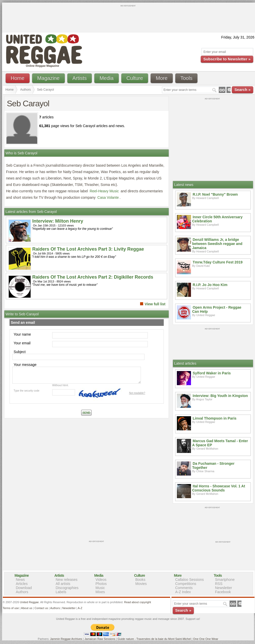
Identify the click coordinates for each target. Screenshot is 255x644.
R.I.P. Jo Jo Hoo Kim (210, 285)
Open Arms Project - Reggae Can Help (217, 309)
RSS (219, 584)
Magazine (48, 78)
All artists (63, 584)
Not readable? (137, 393)
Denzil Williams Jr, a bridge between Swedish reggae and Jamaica (217, 244)
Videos (101, 580)
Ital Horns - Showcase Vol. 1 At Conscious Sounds (219, 488)
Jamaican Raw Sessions (100, 639)
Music (100, 588)
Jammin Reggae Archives (66, 639)
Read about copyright (138, 602)
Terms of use (11, 608)
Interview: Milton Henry (58, 221)
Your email (22, 343)
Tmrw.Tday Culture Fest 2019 (218, 262)
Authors (26, 90)
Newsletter (224, 588)
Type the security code (26, 391)
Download (24, 588)
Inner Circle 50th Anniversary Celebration (217, 219)
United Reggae (29, 602)
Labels (61, 592)
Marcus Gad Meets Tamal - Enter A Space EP (220, 443)
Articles (22, 584)
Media (106, 78)
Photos (101, 584)
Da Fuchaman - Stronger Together (213, 466)
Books (140, 580)
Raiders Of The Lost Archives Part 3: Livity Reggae (88, 249)
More (162, 78)
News (20, 580)
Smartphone (225, 580)
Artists (80, 78)
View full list (155, 304)
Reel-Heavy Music (104, 191)
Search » (243, 89)
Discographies (67, 588)
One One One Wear (206, 639)
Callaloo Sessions (190, 580)
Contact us (41, 608)
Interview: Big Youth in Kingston (220, 396)
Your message (25, 365)
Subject (20, 352)
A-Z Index (183, 592)
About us (27, 608)
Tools (186, 78)
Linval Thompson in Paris (215, 418)
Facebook (223, 592)
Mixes (100, 592)
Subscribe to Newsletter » (227, 59)
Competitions (186, 584)
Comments (184, 588)
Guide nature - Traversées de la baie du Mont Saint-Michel (154, 639)
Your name (22, 334)
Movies (141, 584)
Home (18, 78)
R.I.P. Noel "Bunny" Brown (215, 194)
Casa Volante (108, 197)
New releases (67, 580)
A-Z (80, 608)
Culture (135, 78)
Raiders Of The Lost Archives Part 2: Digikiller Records (93, 277)
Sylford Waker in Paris (212, 373)
